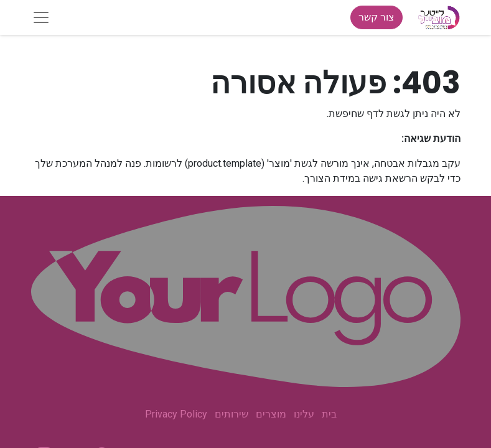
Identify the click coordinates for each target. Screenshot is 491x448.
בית (329, 414)
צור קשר (376, 17)
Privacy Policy (176, 414)
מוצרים (271, 414)
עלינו (304, 414)
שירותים (231, 414)
